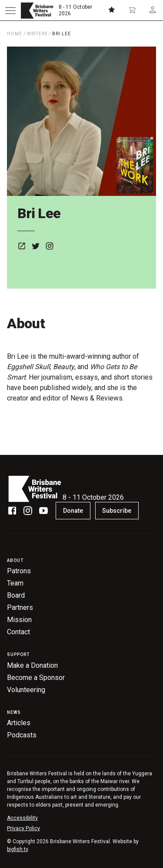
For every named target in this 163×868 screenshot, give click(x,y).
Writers (37, 34)
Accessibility (22, 818)
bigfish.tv (17, 849)
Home (15, 34)
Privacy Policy (23, 828)
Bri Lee (62, 34)
